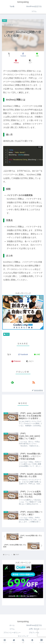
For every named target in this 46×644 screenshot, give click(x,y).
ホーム (12, 625)
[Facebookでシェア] (23, 55)
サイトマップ (23, 636)
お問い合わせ (34, 629)
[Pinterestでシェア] (16, 61)
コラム (12, 629)
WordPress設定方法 (34, 625)
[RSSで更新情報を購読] (34, 382)
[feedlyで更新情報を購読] (12, 382)
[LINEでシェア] (37, 55)
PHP (6, 334)
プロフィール (34, 633)
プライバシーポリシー (12, 633)
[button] (30, 61)
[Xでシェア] (9, 55)
